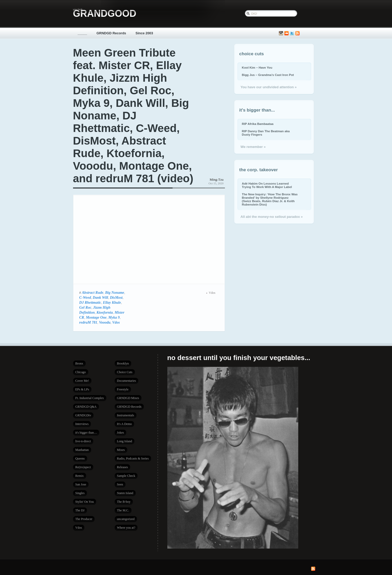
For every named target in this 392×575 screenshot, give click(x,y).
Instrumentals (126, 415)
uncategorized (126, 519)
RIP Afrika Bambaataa (258, 124)
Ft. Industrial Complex (90, 398)
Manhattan (82, 450)
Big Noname (115, 292)
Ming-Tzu (217, 179)
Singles (80, 493)
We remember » (253, 147)
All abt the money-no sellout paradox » (272, 217)
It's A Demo (125, 424)
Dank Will (100, 297)
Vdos (116, 322)
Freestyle (123, 389)
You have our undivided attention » (269, 87)
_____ (82, 33)
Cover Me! (82, 381)
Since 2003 (144, 33)
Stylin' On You (85, 502)
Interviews (82, 424)
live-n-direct (83, 441)
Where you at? (126, 528)
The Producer (84, 519)
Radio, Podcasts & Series (133, 458)
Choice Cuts (125, 372)
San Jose (81, 484)
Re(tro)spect (83, 467)
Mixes (121, 450)
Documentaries (127, 381)
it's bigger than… (86, 433)
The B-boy (124, 502)
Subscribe (297, 33)
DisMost (116, 297)
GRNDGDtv (83, 415)
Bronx (79, 363)
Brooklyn (123, 363)
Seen (120, 484)
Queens (80, 458)
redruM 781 (88, 322)
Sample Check (126, 476)
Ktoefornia (104, 312)
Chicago (81, 372)
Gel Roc (85, 307)
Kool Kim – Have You (257, 67)
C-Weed (85, 297)
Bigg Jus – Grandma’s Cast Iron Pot (268, 75)
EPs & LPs (82, 389)
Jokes (121, 433)
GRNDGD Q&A (86, 407)
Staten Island (125, 493)
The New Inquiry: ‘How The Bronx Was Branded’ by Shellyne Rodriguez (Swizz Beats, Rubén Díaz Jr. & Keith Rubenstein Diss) (270, 199)
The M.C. (123, 510)
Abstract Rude (93, 292)
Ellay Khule (112, 302)
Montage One (96, 317)
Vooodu (105, 322)
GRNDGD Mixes (128, 398)
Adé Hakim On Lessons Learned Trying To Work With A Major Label (267, 185)
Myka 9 (114, 317)
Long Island (125, 441)
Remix (80, 476)
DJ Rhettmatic (90, 302)
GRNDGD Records (111, 33)
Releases (123, 467)
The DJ (80, 510)
